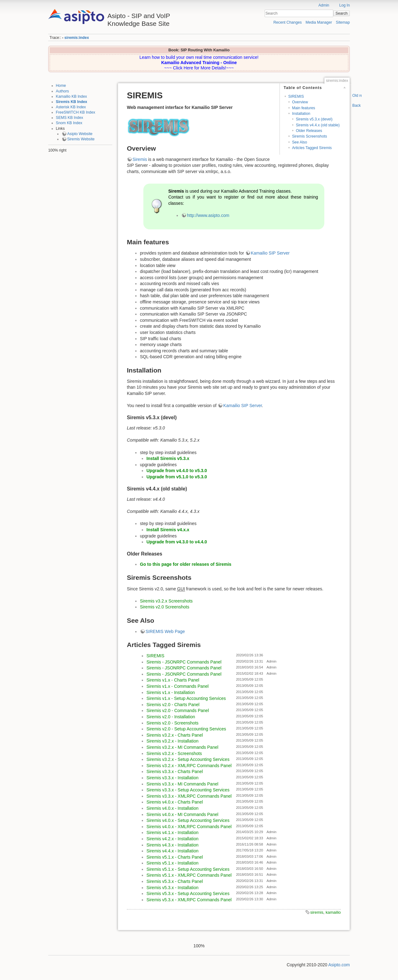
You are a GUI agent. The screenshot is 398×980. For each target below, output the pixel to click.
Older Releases (309, 131)
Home (61, 86)
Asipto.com (339, 965)
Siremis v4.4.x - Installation (172, 851)
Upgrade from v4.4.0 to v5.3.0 (177, 471)
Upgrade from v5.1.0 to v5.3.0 (177, 477)
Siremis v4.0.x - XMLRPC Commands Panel (189, 827)
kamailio (333, 912)
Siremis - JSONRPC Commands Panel (184, 662)
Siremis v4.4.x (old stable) (318, 125)
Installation (301, 114)
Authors (62, 91)
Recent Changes (287, 22)
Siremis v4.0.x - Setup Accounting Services (188, 820)
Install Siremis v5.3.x (168, 458)
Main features (303, 108)
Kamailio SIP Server (270, 253)
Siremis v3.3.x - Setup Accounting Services (188, 790)
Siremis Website (81, 139)
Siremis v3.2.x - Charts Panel (175, 735)
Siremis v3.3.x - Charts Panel (175, 771)
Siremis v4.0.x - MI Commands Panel (182, 814)
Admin (324, 5)
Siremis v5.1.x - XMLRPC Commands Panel (189, 875)
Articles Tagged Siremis (312, 148)
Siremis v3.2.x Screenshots (166, 601)
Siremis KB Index (72, 102)
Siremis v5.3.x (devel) (314, 119)
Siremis (140, 159)
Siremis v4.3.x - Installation (172, 845)
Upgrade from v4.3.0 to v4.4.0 (177, 542)
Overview (300, 102)
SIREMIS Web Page (165, 631)
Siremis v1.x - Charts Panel (173, 680)
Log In (345, 5)
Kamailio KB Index (72, 96)
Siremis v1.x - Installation (171, 692)
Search (342, 13)
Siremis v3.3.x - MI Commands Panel (182, 784)
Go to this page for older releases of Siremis (186, 564)
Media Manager (319, 22)
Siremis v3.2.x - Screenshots (174, 753)
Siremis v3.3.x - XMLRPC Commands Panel (189, 796)
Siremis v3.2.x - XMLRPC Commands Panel (189, 766)
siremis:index (77, 38)
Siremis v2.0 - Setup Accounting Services (186, 729)
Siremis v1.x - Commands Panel (178, 686)
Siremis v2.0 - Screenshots (172, 723)
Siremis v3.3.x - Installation (172, 778)
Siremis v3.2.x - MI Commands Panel (182, 747)
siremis (317, 912)
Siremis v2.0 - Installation (171, 717)
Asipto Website (80, 134)
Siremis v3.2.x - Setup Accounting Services (188, 759)
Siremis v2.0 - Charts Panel (173, 705)
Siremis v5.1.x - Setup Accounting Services (188, 869)
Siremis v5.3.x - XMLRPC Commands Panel (189, 900)
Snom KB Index (69, 123)
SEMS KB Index (70, 118)
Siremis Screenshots (309, 136)
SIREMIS (296, 96)
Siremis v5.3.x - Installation (172, 888)
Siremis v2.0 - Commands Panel (178, 710)
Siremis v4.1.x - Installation (172, 832)
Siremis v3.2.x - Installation (172, 741)
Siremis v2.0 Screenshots (165, 607)
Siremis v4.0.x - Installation (172, 808)
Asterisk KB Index (71, 107)
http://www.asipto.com (208, 215)
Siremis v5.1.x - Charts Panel (175, 857)
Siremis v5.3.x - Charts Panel (175, 881)
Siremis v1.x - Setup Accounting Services (186, 698)
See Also (299, 142)
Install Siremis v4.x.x (168, 530)
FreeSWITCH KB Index (76, 112)
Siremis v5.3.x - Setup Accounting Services (188, 893)
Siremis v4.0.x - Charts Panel (175, 802)
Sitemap (343, 22)
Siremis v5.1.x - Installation (172, 863)
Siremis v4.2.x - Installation (172, 839)
